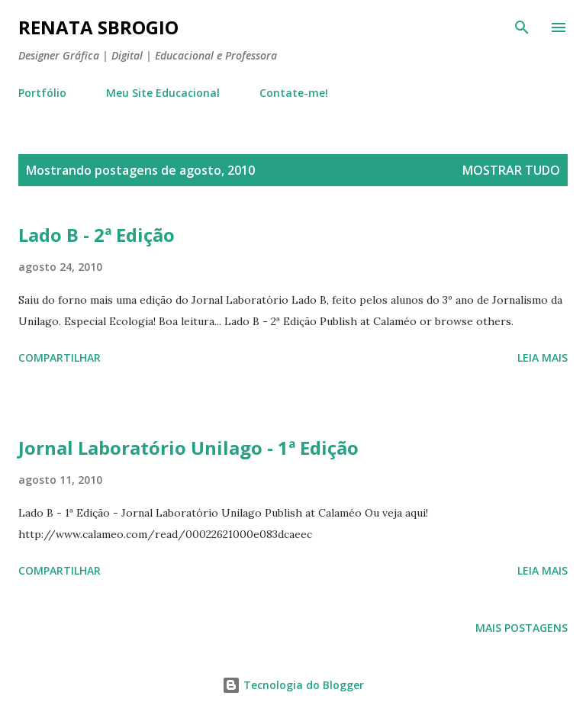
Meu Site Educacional (163, 93)
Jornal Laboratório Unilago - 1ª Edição (188, 448)
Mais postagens (522, 628)
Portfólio (42, 93)
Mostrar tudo (511, 170)
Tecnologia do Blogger (293, 685)
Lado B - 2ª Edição (97, 235)
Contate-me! (294, 93)
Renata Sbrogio (98, 27)
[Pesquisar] (522, 27)
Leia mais (543, 358)
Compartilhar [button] (60, 358)
